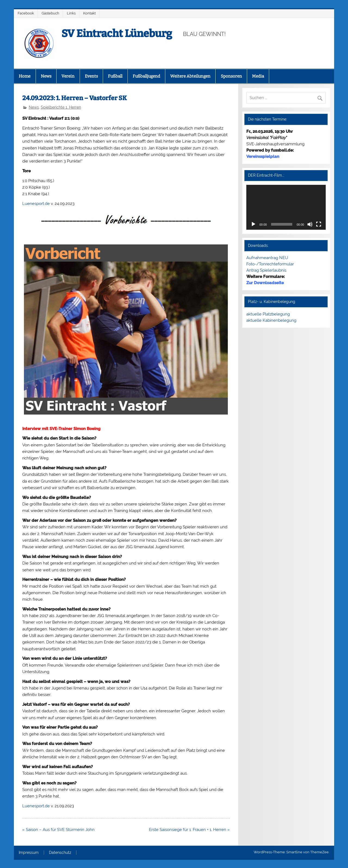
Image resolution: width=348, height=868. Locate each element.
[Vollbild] (319, 224)
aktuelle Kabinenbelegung (271, 320)
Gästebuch (50, 13)
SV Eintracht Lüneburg (117, 33)
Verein (68, 76)
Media (258, 76)
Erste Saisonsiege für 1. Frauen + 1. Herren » (189, 830)
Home (25, 76)
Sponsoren (231, 76)
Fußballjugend (146, 76)
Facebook (26, 13)
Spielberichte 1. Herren (61, 107)
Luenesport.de (36, 204)
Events (91, 76)
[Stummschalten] (310, 224)
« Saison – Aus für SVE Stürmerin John (58, 830)
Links (71, 13)
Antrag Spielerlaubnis (266, 270)
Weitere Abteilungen (190, 76)
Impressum (29, 853)
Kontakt (89, 13)
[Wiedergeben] (253, 224)
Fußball (115, 76)
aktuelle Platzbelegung (268, 314)
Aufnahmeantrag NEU (267, 258)
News (46, 76)
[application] (286, 207)
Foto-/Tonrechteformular (270, 264)
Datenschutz (60, 853)
